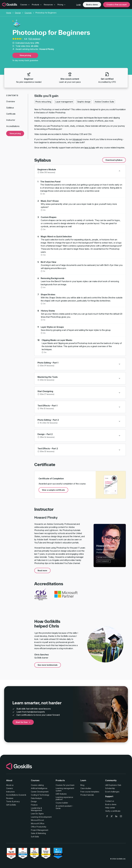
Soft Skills (35, 837)
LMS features (61, 794)
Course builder (62, 803)
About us (10, 785)
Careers (10, 788)
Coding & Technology (40, 795)
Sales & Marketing (38, 833)
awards (23, 795)
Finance (34, 805)
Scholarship (110, 788)
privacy (17, 801)
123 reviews (34, 39)
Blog (82, 785)
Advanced (77, 139)
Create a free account (117, 5)
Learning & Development (41, 817)
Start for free (23, 722)
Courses (28, 13)
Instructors (10, 792)
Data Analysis (36, 798)
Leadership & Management (36, 809)
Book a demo (92, 5)
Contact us (110, 801)
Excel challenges (112, 792)
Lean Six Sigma (37, 814)
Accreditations (13, 126)
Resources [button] (50, 5)
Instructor (11, 120)
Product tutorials (87, 795)
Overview (11, 101)
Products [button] (37, 5)
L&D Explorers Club (113, 785)
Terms (9, 801)
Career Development (40, 792)
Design (18, 13)
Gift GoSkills (11, 805)
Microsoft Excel (37, 820)
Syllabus (10, 108)
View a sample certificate (53, 490)
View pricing (25, 55)
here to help (90, 148)
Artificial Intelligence (39, 788)
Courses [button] (25, 5)
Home (9, 13)
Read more (42, 570)
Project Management (40, 830)
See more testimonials (48, 665)
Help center (110, 808)
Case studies (86, 788)
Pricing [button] (62, 5)
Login (79, 5)
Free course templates (90, 792)
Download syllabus (114, 160)
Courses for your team (65, 785)
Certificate (11, 114)
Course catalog (37, 785)
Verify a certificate (113, 811)
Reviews (10, 798)
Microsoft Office (38, 823)
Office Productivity (39, 827)
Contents (12, 95)
